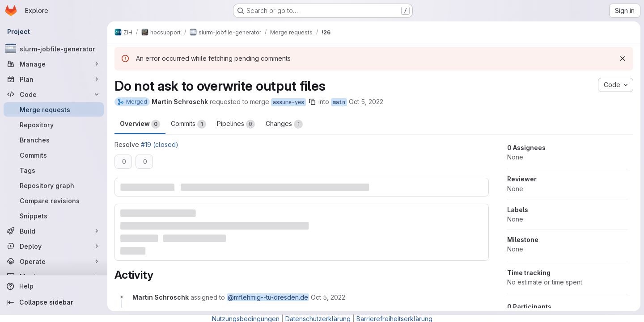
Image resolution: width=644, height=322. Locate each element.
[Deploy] (54, 246)
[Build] (54, 231)
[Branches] (54, 140)
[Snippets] (54, 216)
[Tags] (54, 170)
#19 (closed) (160, 144)
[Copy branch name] (312, 102)
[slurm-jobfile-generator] (54, 49)
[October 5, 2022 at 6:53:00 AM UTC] (328, 297)
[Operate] (54, 261)
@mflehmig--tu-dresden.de (268, 297)
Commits (189, 124)
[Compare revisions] (54, 201)
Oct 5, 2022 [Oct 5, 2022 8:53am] (366, 102)
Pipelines (236, 124)
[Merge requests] (54, 109)
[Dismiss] (623, 59)
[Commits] (54, 155)
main (339, 102)
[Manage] (54, 64)
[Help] (54, 286)
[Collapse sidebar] (54, 302)
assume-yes (288, 102)
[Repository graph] (54, 185)
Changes (284, 124)
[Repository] (54, 125)
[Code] (54, 94)
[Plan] (54, 79)
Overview (140, 124)
